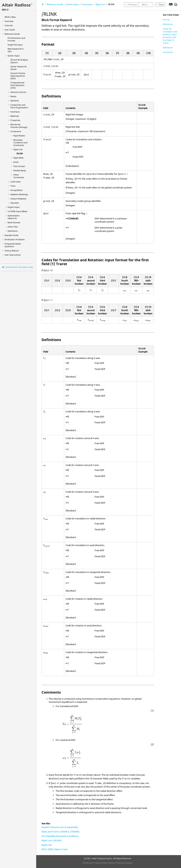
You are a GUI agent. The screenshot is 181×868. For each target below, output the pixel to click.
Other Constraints (19, 176)
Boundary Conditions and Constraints (21, 142)
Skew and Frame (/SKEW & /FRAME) (61, 832)
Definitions (13, 231)
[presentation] (125, 291)
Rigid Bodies (19, 136)
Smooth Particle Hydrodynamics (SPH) (18, 76)
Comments (168, 52)
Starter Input (14, 56)
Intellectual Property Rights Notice (98, 863)
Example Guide (11, 235)
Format (166, 20)
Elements (15, 101)
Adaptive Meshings (19, 194)
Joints (16, 162)
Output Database (18, 199)
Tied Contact (19, 166)
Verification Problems (15, 239)
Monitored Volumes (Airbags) (19, 126)
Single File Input (15, 45)
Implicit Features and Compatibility (60, 827)
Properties (15, 120)
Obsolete (15, 203)
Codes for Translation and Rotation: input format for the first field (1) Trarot (170, 36)
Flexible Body (20, 170)
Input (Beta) (17, 211)
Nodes (13, 96)
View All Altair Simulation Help (19, 267)
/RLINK (20, 153)
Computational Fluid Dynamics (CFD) (17, 85)
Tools (13, 186)
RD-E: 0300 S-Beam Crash (55, 849)
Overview (9, 21)
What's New (10, 17)
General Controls (18, 92)
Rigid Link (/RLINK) (52, 840)
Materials (15, 116)
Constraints (16, 131)
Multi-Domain (14, 222)
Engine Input (14, 207)
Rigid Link (18, 149)
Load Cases (16, 182)
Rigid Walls (18, 158)
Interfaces (15, 112)
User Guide (10, 30)
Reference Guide (12, 34)
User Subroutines (13, 255)
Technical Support (125, 863)
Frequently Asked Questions (13, 245)
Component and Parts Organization (19, 106)
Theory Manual (12, 251)
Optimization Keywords (14, 217)
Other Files (13, 227)
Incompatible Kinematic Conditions (60, 836)
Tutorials (9, 25)
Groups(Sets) (16, 190)
